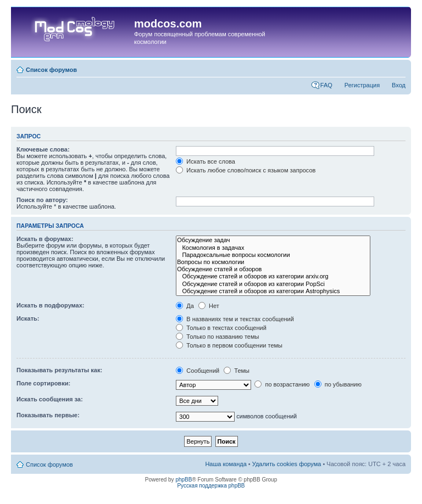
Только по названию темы (217, 337)
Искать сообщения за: (50, 399)
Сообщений (198, 371)
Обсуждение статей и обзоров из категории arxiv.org (273, 276)
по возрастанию (282, 384)
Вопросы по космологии (273, 262)
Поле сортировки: (43, 383)
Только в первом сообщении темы (229, 345)
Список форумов (51, 70)
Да (185, 306)
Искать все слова (206, 161)
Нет (209, 306)
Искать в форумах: (45, 239)
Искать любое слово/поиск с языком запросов (246, 170)
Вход (399, 85)
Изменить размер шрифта (398, 68)
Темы (237, 371)
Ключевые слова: (43, 149)
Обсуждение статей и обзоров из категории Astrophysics (273, 291)
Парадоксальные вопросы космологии (273, 255)
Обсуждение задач (273, 240)
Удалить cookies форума (287, 464)
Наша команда (226, 464)
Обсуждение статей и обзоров (273, 269)
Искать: (28, 318)
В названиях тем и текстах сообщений (235, 319)
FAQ (326, 85)
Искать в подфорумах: (51, 305)
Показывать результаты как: (59, 370)
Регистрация (362, 85)
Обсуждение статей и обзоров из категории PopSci (273, 284)
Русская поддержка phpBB (211, 486)
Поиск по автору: (42, 200)
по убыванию (338, 384)
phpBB (184, 480)
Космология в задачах (273, 248)
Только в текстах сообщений (221, 328)
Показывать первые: (48, 415)
